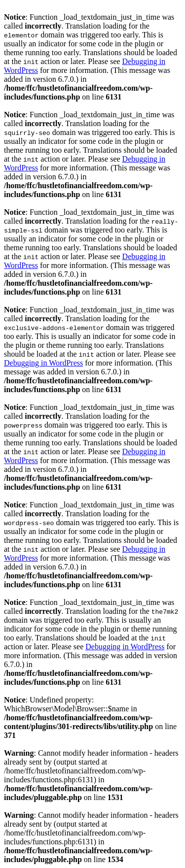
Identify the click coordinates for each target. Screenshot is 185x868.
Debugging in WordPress (43, 363)
